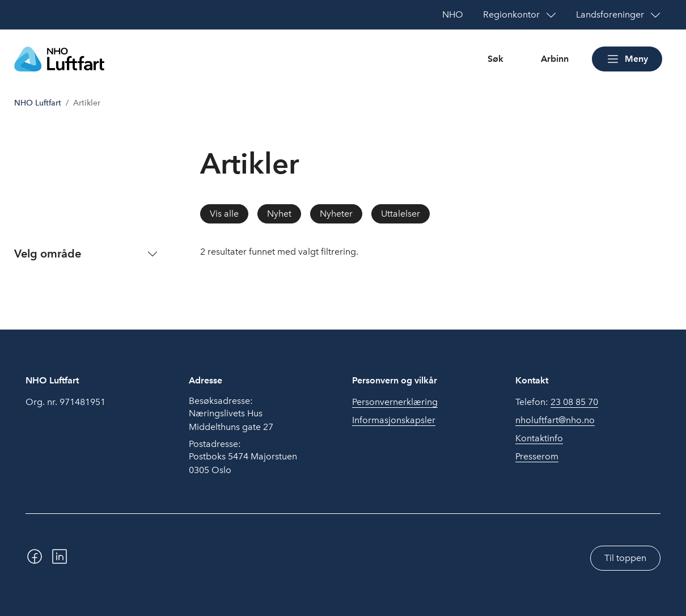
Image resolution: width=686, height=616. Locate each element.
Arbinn (555, 59)
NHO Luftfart (38, 103)
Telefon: (557, 402)
